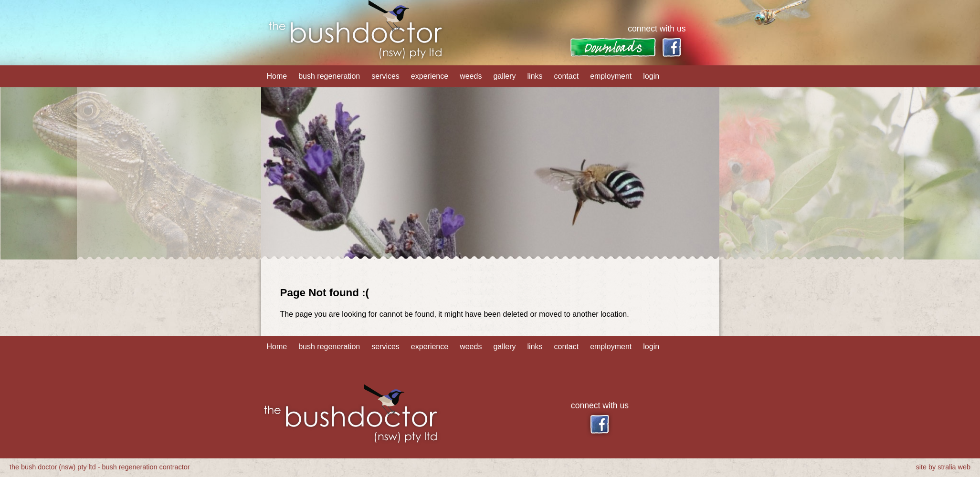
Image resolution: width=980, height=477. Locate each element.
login (651, 76)
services (385, 76)
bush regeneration (329, 76)
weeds (471, 76)
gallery (504, 76)
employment (611, 76)
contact (567, 76)
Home (277, 76)
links (535, 76)
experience (430, 76)
